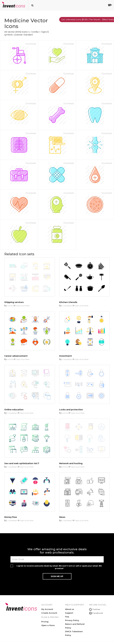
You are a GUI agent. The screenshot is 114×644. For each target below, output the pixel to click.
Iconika (35, 32)
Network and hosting (71, 463)
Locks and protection (71, 410)
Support (69, 613)
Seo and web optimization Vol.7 (22, 463)
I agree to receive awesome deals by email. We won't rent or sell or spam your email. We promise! (59, 567)
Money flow (11, 517)
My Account (47, 609)
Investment (66, 356)
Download (31, 44)
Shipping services (14, 302)
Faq (67, 617)
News (62, 517)
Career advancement (16, 356)
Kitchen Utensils (68, 302)
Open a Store (48, 625)
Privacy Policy (72, 620)
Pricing (45, 622)
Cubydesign (67, 306)
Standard (28, 35)
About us (70, 609)
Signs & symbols (23, 306)
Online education (14, 410)
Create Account (49, 613)
